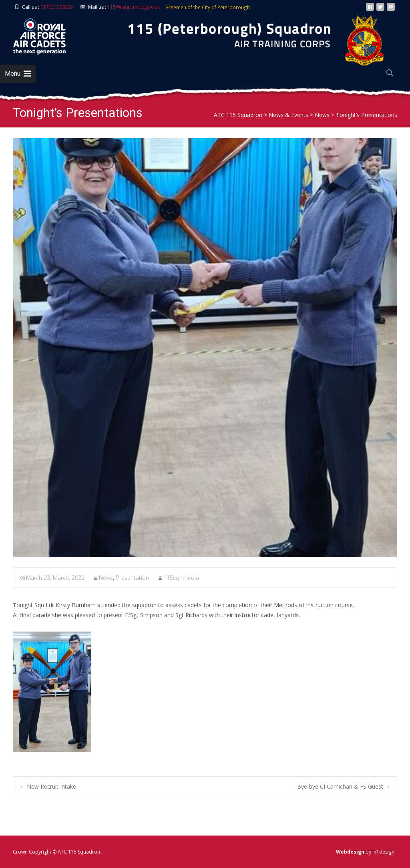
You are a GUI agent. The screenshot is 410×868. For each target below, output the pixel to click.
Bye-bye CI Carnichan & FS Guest (344, 786)
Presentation (133, 578)
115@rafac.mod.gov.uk (134, 7)
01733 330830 (56, 7)
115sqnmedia (181, 578)
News (106, 578)
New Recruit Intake (48, 786)
